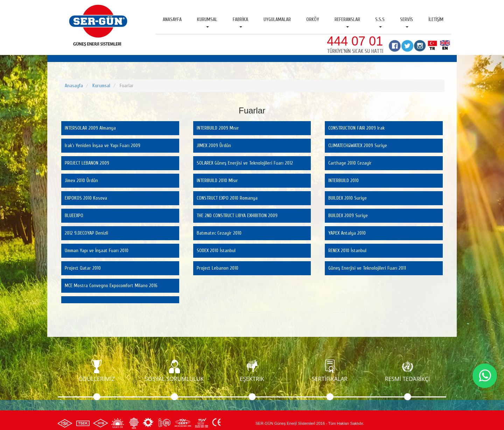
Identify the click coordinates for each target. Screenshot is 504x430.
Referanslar (347, 22)
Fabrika (240, 22)
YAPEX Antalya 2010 (347, 233)
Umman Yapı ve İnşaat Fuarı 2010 (97, 251)
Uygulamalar (277, 19)
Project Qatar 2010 (83, 268)
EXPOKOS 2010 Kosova (86, 198)
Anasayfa (172, 19)
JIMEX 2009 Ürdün (214, 145)
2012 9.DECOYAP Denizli (86, 233)
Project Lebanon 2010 (218, 268)
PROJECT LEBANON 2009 (87, 163)
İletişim (436, 19)
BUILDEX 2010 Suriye (348, 198)
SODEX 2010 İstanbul (216, 251)
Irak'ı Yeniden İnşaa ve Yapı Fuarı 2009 (103, 145)
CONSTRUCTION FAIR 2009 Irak (356, 128)
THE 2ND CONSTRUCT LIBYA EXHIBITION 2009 (237, 216)
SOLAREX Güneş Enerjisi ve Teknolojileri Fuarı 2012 (245, 163)
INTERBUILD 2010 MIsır (217, 181)
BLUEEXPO (74, 216)
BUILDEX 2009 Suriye (348, 216)
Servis (407, 22)
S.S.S (380, 22)
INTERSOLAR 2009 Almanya (90, 128)
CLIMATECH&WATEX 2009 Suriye (358, 145)
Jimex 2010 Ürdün (81, 181)
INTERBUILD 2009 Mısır (218, 128)
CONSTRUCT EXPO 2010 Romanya (227, 198)
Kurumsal (207, 22)
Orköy (313, 19)
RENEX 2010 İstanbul (347, 251)
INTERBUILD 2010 (344, 181)
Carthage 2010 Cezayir (350, 163)
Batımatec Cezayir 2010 (219, 233)
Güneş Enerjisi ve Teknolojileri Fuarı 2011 (367, 268)
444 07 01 (355, 41)
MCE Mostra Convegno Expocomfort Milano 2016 (111, 286)
